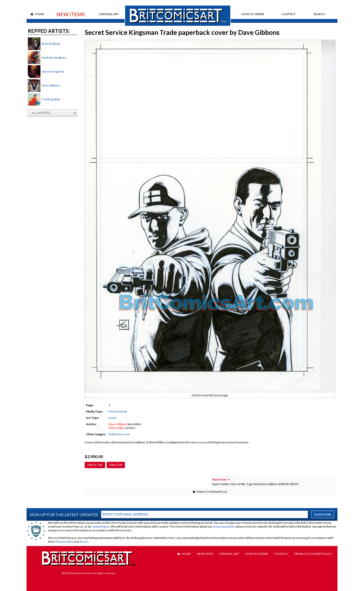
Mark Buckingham (54, 58)
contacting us (100, 526)
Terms (84, 542)
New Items (71, 14)
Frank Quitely (51, 99)
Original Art (109, 14)
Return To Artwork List (212, 492)
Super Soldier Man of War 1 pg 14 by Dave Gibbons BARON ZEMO (255, 482)
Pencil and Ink (118, 411)
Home (40, 14)
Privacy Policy (64, 542)
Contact (288, 14)
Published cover (119, 434)
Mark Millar (116, 428)
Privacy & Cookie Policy (313, 554)
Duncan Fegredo (53, 71)
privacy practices (224, 526)
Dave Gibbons (51, 85)
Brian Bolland (51, 44)
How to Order (253, 14)
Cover (113, 418)
